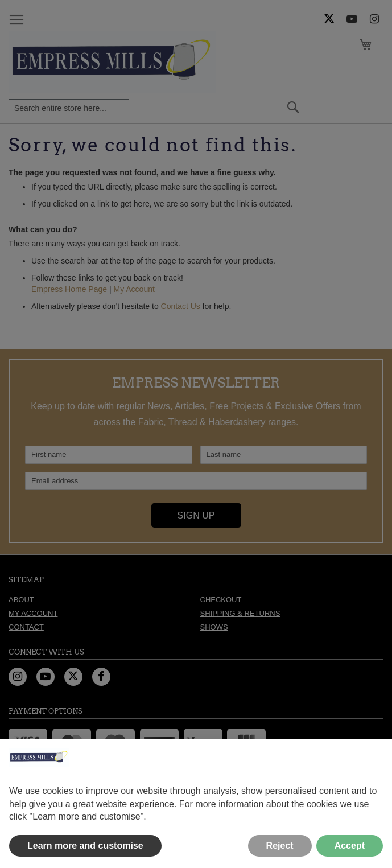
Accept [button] (350, 846)
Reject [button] (280, 846)
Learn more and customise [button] (85, 846)
